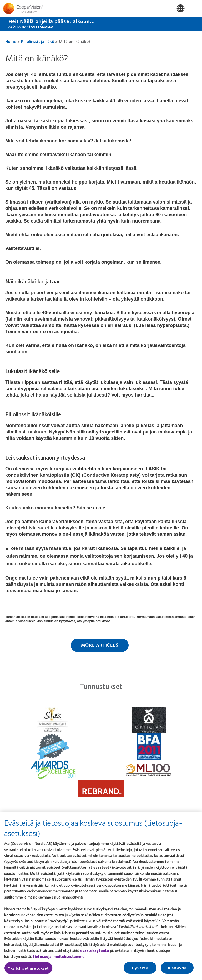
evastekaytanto (95, 954)
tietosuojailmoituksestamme (59, 959)
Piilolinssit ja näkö (38, 41)
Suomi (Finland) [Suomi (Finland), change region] (181, 9)
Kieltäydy (177, 971)
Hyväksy (140, 971)
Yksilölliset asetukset (28, 971)
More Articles (100, 645)
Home (11, 41)
